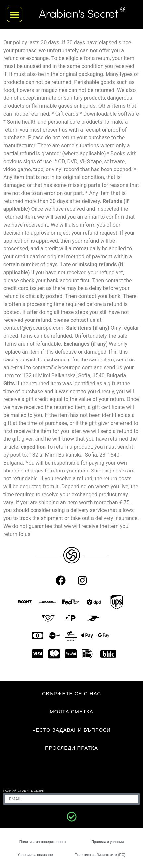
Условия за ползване (35, 855)
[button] (14, 14)
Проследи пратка (71, 748)
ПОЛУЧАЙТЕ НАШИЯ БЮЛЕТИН (24, 791)
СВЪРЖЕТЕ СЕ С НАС (71, 693)
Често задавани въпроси (71, 730)
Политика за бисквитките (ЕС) (100, 855)
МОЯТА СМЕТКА (71, 712)
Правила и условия (107, 842)
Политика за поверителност (43, 842)
